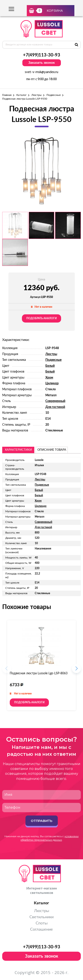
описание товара (52, 450)
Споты (42, 923)
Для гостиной (55, 407)
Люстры (37, 95)
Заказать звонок (42, 63)
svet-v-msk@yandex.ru (41, 72)
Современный (55, 401)
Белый (50, 366)
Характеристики (18, 450)
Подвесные (54, 95)
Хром (49, 378)
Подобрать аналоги (41, 318)
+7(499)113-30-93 (42, 55)
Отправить (41, 821)
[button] (76, 670)
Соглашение (41, 930)
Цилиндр (52, 383)
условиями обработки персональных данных (50, 838)
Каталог (21, 95)
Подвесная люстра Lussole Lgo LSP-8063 (39, 673)
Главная (7, 95)
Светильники (41, 917)
